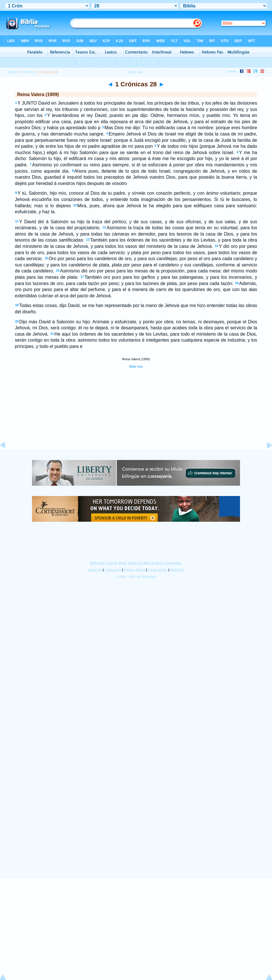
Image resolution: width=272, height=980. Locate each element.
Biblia (12, 72)
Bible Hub (136, 366)
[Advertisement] (136, 415)
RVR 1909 (27, 72)
